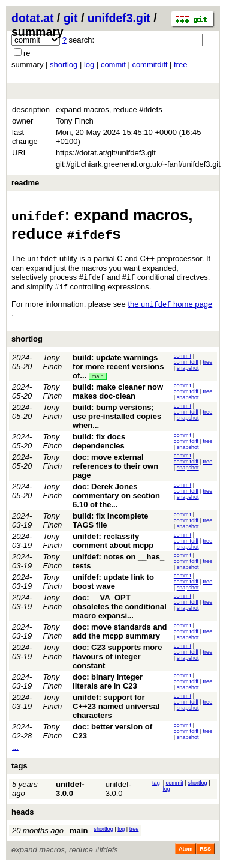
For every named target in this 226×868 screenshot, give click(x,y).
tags (19, 768)
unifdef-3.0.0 (70, 791)
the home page (170, 306)
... (15, 749)
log (89, 65)
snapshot (188, 370)
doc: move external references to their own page (115, 469)
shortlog (64, 65)
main (98, 379)
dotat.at (32, 18)
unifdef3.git (119, 18)
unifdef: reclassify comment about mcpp (113, 543)
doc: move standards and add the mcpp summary (120, 634)
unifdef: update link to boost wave (113, 584)
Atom (186, 851)
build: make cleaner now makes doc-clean (118, 394)
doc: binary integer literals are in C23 (108, 684)
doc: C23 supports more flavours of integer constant (117, 659)
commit (113, 65)
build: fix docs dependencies (99, 444)
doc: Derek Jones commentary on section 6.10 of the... (116, 498)
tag (156, 785)
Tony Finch (53, 364)
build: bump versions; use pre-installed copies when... (117, 419)
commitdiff (150, 65)
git (71, 18)
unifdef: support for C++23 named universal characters (116, 709)
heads (23, 814)
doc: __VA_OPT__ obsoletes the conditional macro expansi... (120, 609)
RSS (205, 851)
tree (180, 65)
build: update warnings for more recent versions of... (118, 369)
